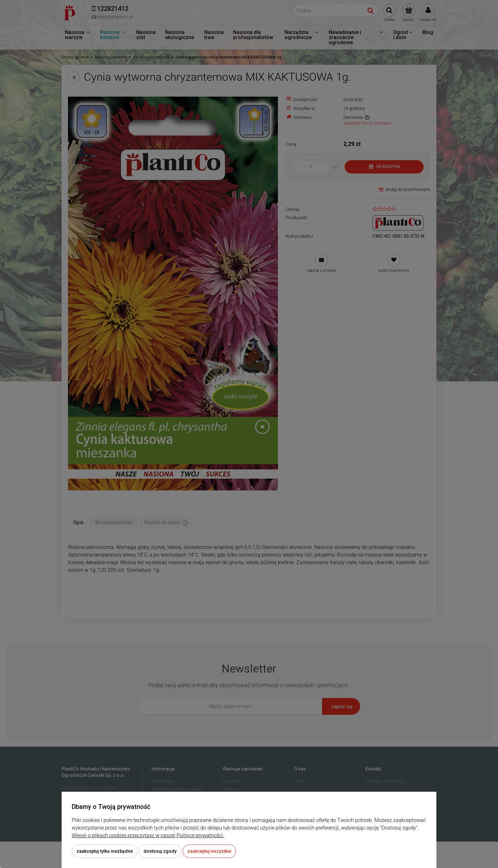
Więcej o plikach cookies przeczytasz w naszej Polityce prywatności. (148, 835)
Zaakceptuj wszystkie (209, 851)
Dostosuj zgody (160, 851)
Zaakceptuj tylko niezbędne (105, 851)
